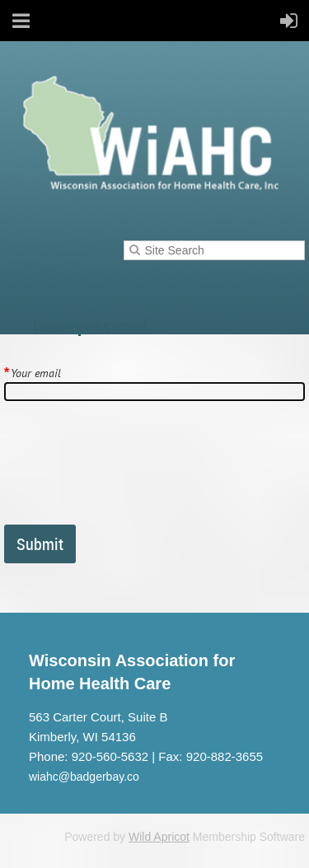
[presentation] (129, 469)
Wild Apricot (159, 837)
